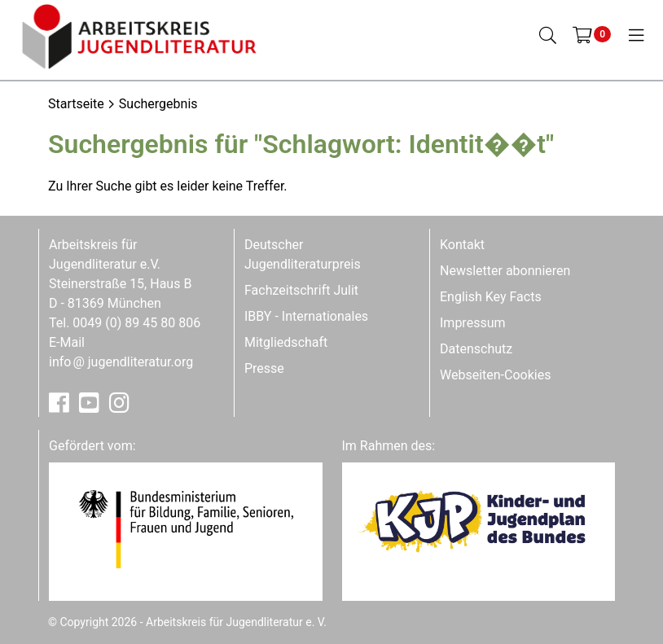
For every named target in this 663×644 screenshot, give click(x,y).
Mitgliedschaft (286, 342)
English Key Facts (491, 297)
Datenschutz (476, 349)
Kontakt (462, 245)
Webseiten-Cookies (495, 375)
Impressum (473, 323)
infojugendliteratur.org (121, 362)
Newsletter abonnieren (505, 271)
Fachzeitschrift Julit (301, 290)
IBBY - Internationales (306, 316)
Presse (264, 368)
